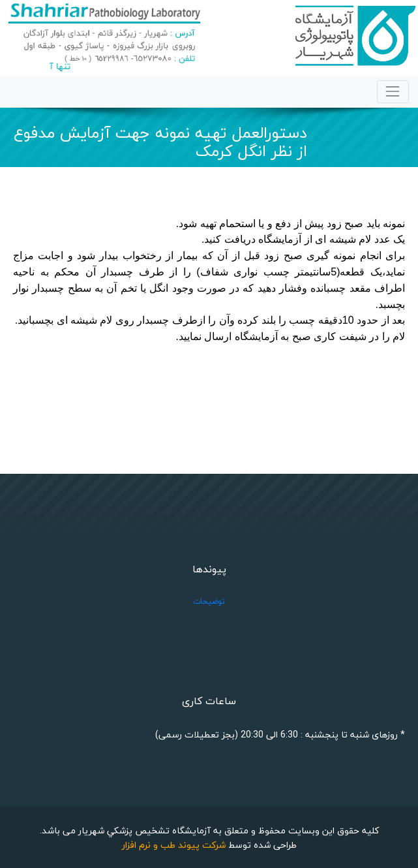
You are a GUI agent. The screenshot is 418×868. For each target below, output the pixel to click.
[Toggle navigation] (393, 92)
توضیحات (209, 601)
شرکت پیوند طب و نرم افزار (174, 845)
